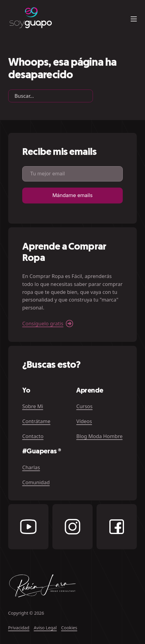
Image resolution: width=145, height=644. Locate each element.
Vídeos (84, 421)
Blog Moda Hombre (99, 436)
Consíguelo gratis (43, 323)
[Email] (72, 174)
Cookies (69, 628)
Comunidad (36, 482)
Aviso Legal (45, 628)
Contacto (33, 436)
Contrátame (36, 421)
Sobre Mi (33, 406)
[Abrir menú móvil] (134, 19)
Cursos (84, 406)
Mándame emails (72, 195)
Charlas (31, 467)
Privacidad (19, 628)
